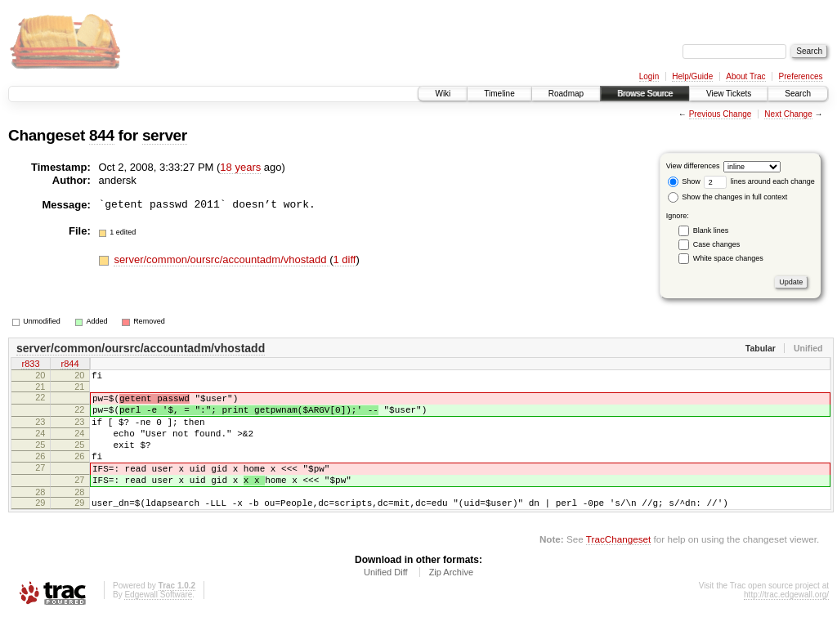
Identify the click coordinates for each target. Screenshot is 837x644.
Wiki (443, 94)
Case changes (717, 244)
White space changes (728, 258)
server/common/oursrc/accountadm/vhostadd (222, 259)
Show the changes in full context (728, 197)
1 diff (344, 259)
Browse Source (645, 94)
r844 (69, 365)
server (165, 135)
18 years (240, 167)
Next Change (788, 114)
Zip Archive (451, 599)
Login (649, 76)
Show (684, 181)
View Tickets (729, 94)
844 (102, 135)
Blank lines (711, 230)
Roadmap (566, 94)
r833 (30, 365)
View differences (693, 166)
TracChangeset (618, 566)
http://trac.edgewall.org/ (786, 622)
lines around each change (759, 181)
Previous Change (721, 114)
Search (798, 94)
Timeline (499, 94)
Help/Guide (692, 76)
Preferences (801, 76)
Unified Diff (386, 599)
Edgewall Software (158, 622)
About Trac (745, 76)
